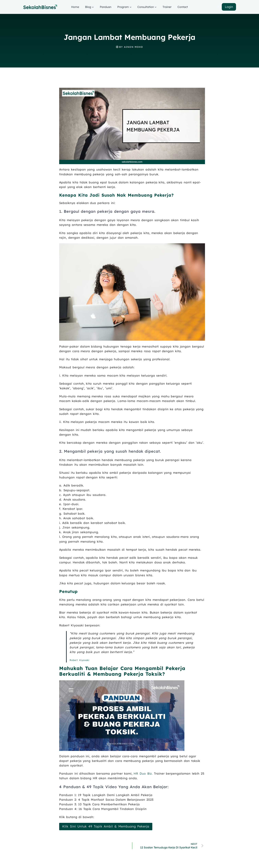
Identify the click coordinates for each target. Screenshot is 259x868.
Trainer (167, 7)
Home (75, 7)
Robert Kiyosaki (79, 660)
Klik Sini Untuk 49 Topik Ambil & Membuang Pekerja (105, 826)
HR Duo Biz (142, 773)
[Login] (218, 7)
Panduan (106, 7)
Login (229, 7)
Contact (183, 7)
